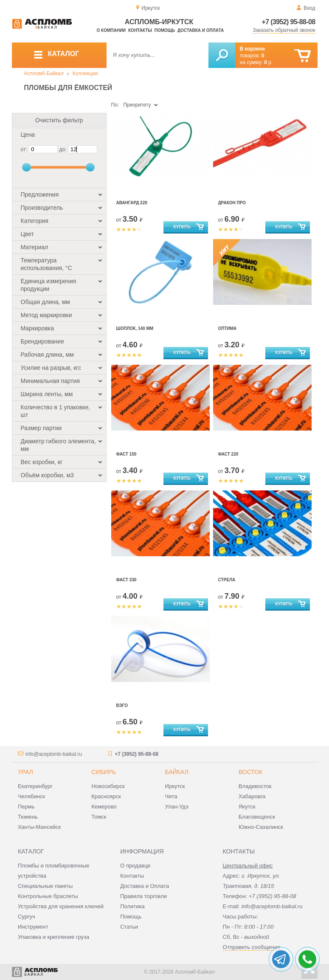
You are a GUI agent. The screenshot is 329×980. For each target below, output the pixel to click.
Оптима (228, 328)
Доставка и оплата (201, 30)
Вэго (122, 705)
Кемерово (104, 807)
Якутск (247, 807)
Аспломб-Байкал (44, 73)
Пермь (26, 807)
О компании (111, 30)
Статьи (129, 927)
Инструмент (33, 927)
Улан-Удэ (177, 807)
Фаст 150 (127, 454)
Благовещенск (257, 817)
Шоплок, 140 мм (135, 328)
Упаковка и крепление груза (53, 937)
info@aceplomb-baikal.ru (54, 754)
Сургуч (27, 917)
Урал (25, 772)
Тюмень (28, 817)
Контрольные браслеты (48, 896)
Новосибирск (108, 786)
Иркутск (175, 786)
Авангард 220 (132, 203)
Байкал (177, 772)
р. (268, 62)
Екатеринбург (35, 786)
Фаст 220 (228, 454)
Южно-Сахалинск (261, 827)
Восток (250, 772)
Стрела (227, 580)
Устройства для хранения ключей (61, 906)
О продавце (135, 866)
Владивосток (255, 786)
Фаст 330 (127, 580)
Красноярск (106, 796)
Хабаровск (252, 796)
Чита (171, 796)
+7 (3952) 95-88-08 (289, 22)
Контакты (140, 30)
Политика (132, 906)
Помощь (165, 30)
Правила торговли (143, 896)
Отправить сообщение (252, 947)
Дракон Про (232, 203)
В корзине (253, 49)
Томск (99, 817)
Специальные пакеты (45, 886)
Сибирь (104, 772)
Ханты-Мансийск (39, 827)
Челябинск (31, 796)
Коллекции (85, 73)
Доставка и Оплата (145, 886)
